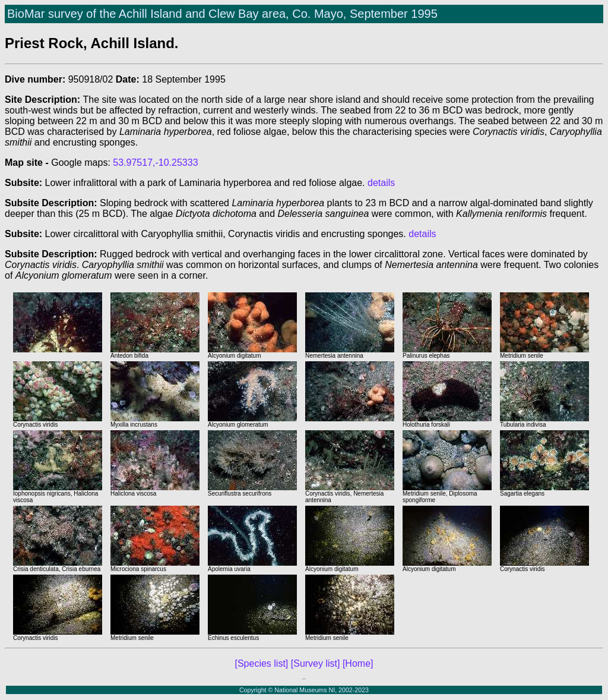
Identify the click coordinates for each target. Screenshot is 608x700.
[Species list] (262, 663)
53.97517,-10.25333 (155, 163)
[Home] (358, 663)
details (381, 183)
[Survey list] (316, 663)
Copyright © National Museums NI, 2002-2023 (304, 690)
